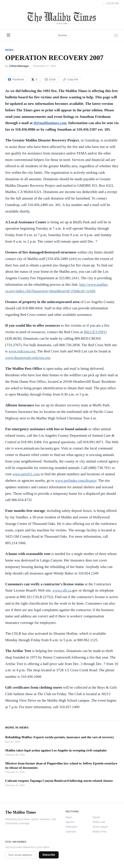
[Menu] (8, 35)
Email (50, 79)
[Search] (116, 36)
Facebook (16, 79)
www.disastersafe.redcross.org (28, 358)
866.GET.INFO (95, 332)
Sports (96, 817)
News (69, 817)
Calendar (71, 832)
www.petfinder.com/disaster (76, 481)
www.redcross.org (22, 351)
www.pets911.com (26, 474)
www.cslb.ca (62, 590)
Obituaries (72, 827)
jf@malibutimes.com (50, 123)
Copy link (70, 79)
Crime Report (100, 827)
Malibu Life (99, 822)
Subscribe (49, 855)
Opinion (70, 822)
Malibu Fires (100, 832)
